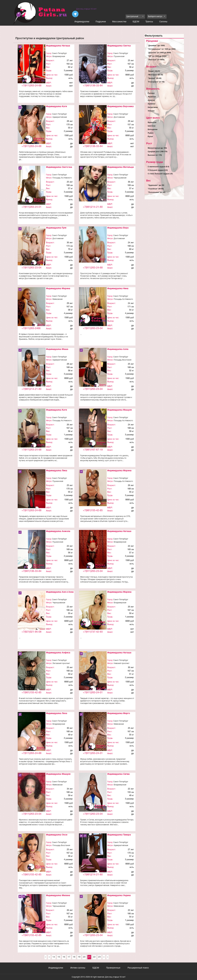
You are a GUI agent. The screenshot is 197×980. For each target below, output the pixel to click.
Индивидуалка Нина (118, 289)
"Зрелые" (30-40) (155, 78)
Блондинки (153, 130)
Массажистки (119, 22)
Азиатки (151, 100)
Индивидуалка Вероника (120, 107)
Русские (151, 93)
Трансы (149, 22)
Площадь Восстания (123, 360)
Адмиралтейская (60, 117)
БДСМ (136, 22)
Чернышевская (120, 178)
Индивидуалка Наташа (58, 46)
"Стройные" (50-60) (156, 189)
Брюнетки (152, 122)
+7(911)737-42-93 (93, 632)
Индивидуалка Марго (119, 713)
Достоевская (119, 117)
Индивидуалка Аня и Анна (60, 592)
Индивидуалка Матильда (121, 167)
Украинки (152, 97)
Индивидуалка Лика (57, 471)
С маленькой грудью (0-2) (158, 167)
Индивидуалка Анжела (58, 531)
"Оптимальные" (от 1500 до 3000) (162, 49)
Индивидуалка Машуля (120, 410)
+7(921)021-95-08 (31, 632)
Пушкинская (119, 56)
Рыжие (151, 133)
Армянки (152, 104)
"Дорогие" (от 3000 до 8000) (159, 53)
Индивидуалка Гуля (56, 228)
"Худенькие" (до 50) (156, 185)
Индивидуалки (82, 22)
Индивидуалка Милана (58, 896)
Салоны (163, 22)
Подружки (101, 22)
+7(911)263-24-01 (31, 207)
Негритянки (153, 107)
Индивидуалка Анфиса (58, 653)
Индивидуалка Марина (58, 289)
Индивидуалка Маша (57, 349)
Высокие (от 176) (155, 155)
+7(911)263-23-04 (31, 268)
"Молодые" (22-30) (155, 75)
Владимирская (59, 56)
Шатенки (152, 126)
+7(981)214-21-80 (93, 207)
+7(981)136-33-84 (93, 86)
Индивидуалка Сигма (118, 774)
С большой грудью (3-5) (158, 170)
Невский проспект (122, 663)
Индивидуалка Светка (119, 46)
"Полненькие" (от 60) (157, 192)
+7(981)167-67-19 (93, 450)
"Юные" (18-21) (154, 71)
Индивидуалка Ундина (119, 896)
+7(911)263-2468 (31, 329)
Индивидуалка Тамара (119, 835)
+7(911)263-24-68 (31, 86)
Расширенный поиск (138, 968)
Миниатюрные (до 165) (157, 148)
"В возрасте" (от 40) (156, 82)
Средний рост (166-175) (158, 152)
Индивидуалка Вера (118, 228)
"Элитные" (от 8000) (156, 60)
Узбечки (151, 111)
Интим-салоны (78, 968)
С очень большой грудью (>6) (160, 174)
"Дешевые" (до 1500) (156, 46)
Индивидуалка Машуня (58, 774)
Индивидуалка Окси (57, 835)
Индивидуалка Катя (56, 107)
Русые (150, 137)
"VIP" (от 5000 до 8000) (157, 56)
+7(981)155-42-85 (93, 511)
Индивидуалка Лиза (57, 713)
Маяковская (57, 299)
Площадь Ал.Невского (62, 178)
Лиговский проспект (61, 663)
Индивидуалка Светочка (59, 167)
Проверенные (113, 968)
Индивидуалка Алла (118, 349)
